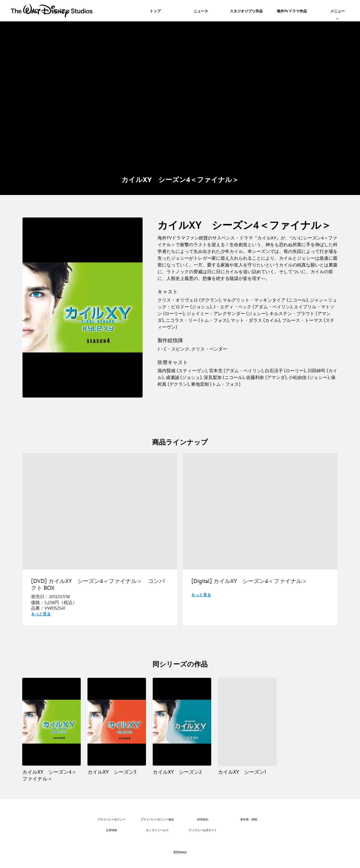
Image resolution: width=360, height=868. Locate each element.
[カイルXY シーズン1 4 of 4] (247, 722)
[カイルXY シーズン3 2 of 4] (117, 722)
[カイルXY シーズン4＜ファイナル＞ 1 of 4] (51, 722)
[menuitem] (155, 11)
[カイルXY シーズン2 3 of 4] (182, 722)
